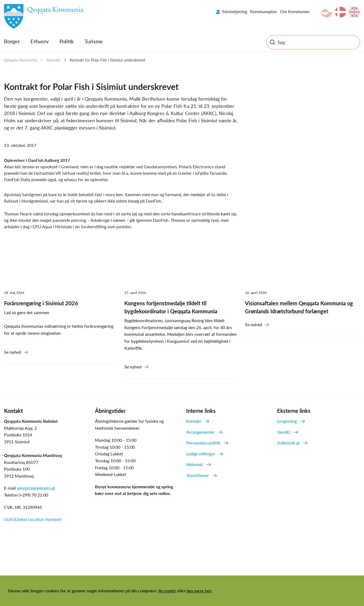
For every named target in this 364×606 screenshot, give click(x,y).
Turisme (94, 41)
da (340, 12)
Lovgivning (287, 421)
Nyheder (53, 60)
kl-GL (327, 12)
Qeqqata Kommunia (20, 60)
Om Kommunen (295, 11)
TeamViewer (198, 475)
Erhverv (40, 41)
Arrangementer (200, 432)
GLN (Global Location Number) (33, 519)
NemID (284, 432)
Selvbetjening (235, 11)
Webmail (194, 464)
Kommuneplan (264, 11)
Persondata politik (203, 443)
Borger (12, 41)
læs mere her (199, 591)
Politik (67, 41)
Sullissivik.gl (288, 443)
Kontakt (194, 421)
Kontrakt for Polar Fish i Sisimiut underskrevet (108, 60)
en (354, 12)
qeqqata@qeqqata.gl (36, 488)
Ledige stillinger (201, 454)
